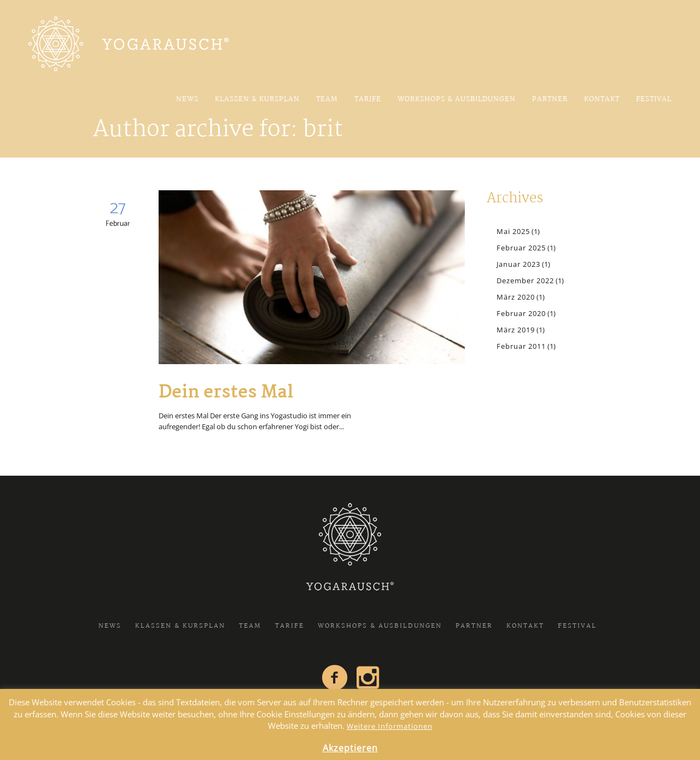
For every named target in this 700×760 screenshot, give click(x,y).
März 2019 (516, 330)
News (110, 626)
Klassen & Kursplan (180, 626)
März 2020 (516, 297)
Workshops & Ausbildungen (380, 626)
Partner (474, 626)
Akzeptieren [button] (350, 748)
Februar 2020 (521, 313)
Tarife (290, 626)
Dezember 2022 (525, 280)
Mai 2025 (513, 231)
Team (250, 626)
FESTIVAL (577, 626)
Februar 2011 (521, 346)
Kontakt (525, 626)
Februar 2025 (521, 248)
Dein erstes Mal (226, 393)
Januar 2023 (518, 264)
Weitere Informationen (390, 726)
